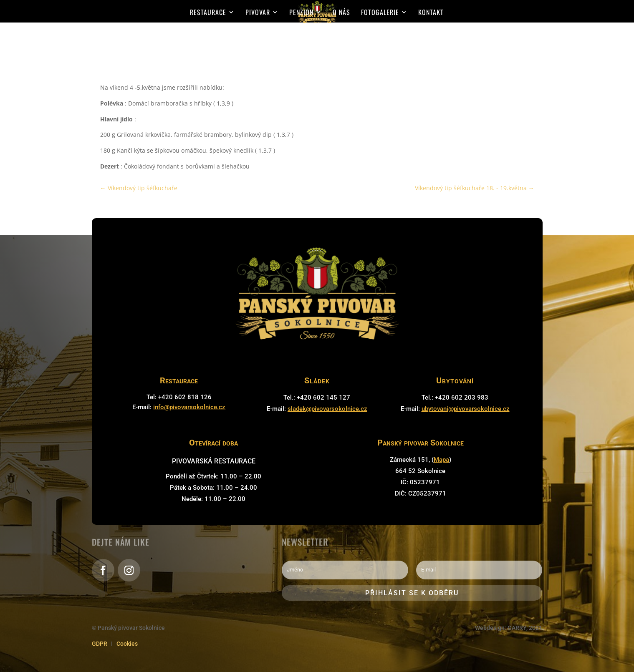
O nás (341, 13)
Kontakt (431, 13)
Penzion (301, 13)
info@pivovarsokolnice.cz (189, 407)
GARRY (517, 628)
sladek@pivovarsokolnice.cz (327, 409)
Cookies (127, 644)
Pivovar (258, 13)
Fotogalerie (380, 13)
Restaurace (208, 13)
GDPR (100, 644)
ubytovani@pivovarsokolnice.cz (466, 409)
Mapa (441, 460)
